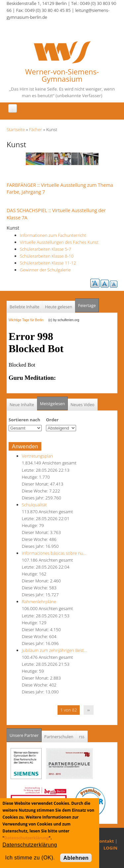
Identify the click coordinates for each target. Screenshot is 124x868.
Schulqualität (34, 505)
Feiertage (87, 306)
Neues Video (82, 405)
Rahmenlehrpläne (39, 602)
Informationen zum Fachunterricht (53, 235)
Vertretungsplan (37, 456)
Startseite (16, 129)
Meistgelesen (53, 404)
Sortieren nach (24, 420)
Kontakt (105, 841)
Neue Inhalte (22, 405)
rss (82, 737)
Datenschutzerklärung (26, 838)
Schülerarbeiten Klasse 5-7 (45, 249)
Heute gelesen (59, 307)
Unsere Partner (26, 733)
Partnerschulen (59, 737)
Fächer (36, 129)
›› (88, 710)
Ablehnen (76, 858)
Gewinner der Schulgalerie (45, 270)
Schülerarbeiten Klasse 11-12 (48, 263)
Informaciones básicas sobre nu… (54, 553)
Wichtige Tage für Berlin (28, 320)
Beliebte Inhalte (24, 307)
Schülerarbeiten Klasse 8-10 (47, 256)
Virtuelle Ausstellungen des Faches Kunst (59, 242)
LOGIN (110, 848)
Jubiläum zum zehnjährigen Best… (54, 650)
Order (52, 420)
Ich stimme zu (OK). (30, 858)
